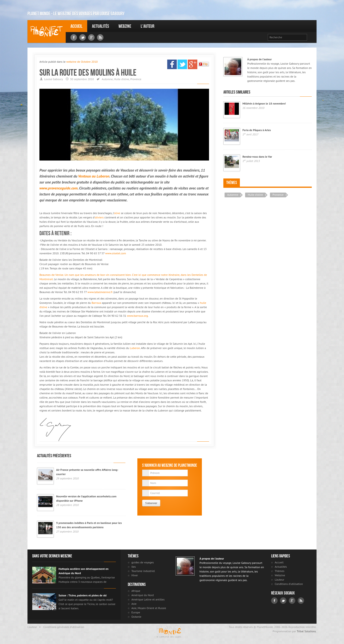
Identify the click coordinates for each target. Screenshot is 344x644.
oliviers (99, 217)
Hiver (135, 575)
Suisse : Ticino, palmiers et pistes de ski (83, 595)
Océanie (136, 617)
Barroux (96, 303)
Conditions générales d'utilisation (64, 627)
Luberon (103, 176)
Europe (136, 612)
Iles (134, 567)
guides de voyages (143, 562)
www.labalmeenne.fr (100, 292)
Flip (203, 64)
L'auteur (148, 26)
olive (117, 213)
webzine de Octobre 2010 (82, 62)
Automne (107, 79)
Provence (136, 79)
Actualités (100, 26)
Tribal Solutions (306, 631)
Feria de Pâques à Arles (257, 130)
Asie (134, 604)
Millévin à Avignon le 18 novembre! (264, 103)
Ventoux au (87, 176)
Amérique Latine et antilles (148, 599)
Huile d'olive (121, 79)
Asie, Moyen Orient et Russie (149, 608)
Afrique (136, 591)
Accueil (76, 26)
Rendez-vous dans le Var (257, 157)
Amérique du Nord (143, 595)
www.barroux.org (137, 316)
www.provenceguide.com (59, 188)
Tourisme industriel (143, 571)
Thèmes (232, 183)
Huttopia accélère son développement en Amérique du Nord (83, 571)
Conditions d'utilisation (289, 584)
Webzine (125, 26)
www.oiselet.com (116, 253)
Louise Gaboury (47, 31)
